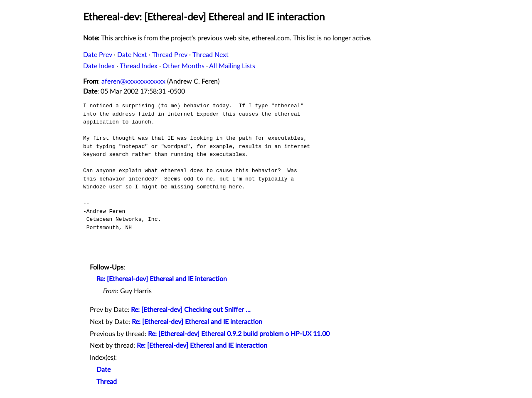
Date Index (99, 66)
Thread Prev (170, 55)
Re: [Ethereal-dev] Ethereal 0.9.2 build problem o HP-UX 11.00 (239, 334)
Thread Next (211, 55)
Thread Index (139, 66)
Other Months (183, 66)
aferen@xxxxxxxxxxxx (133, 82)
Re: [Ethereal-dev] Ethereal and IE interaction (162, 279)
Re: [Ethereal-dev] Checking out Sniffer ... (191, 310)
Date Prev (98, 55)
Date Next (132, 55)
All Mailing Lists (232, 66)
